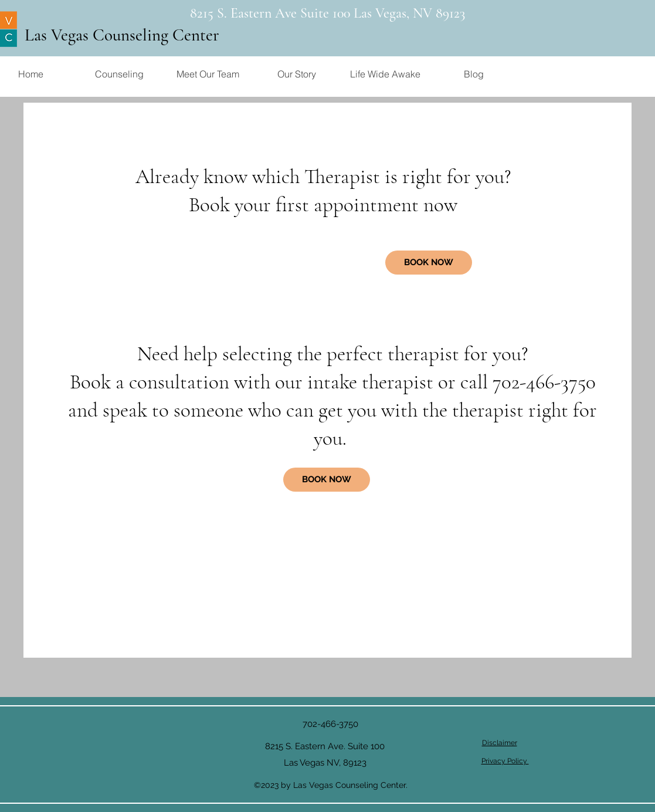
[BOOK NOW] (327, 480)
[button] (119, 74)
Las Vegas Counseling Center (122, 35)
